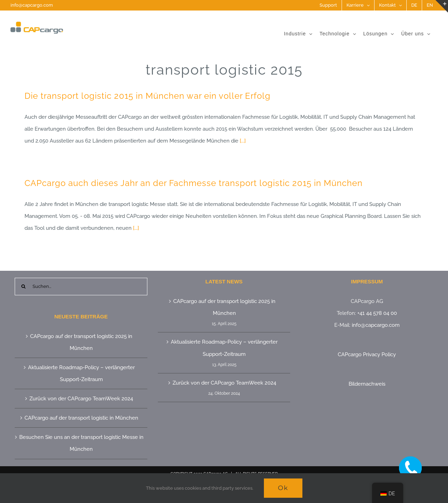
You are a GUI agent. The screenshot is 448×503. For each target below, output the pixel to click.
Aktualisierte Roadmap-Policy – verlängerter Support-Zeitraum (81, 373)
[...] (243, 141)
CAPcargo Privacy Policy (367, 354)
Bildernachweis (367, 384)
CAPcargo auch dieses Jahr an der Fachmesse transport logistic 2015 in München (194, 183)
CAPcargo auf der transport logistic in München (81, 418)
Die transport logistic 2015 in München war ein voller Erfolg (148, 96)
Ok (283, 488)
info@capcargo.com (32, 5)
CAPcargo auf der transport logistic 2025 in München (81, 342)
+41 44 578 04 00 (377, 313)
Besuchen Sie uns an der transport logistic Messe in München (81, 443)
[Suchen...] (81, 287)
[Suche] (23, 287)
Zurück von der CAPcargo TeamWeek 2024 (81, 399)
